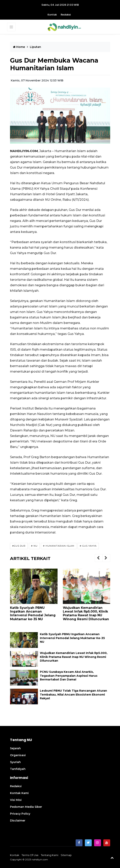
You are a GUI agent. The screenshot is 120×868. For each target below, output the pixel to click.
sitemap (66, 855)
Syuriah (15, 762)
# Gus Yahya (88, 546)
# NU (34, 546)
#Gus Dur (19, 546)
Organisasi (18, 755)
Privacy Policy (20, 814)
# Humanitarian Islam (59, 546)
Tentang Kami (50, 855)
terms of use (30, 855)
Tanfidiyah (18, 769)
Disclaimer (18, 821)
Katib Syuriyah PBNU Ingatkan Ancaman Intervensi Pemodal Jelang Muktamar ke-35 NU (33, 613)
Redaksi (66, 15)
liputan (35, 47)
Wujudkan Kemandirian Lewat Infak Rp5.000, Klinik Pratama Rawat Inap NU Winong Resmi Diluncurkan (86, 613)
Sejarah (15, 748)
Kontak (52, 15)
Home (19, 47)
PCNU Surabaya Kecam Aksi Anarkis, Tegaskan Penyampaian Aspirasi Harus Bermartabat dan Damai (69, 676)
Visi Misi (16, 800)
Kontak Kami (19, 793)
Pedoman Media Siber (26, 807)
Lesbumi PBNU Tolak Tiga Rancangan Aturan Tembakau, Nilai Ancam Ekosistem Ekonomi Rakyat (73, 694)
